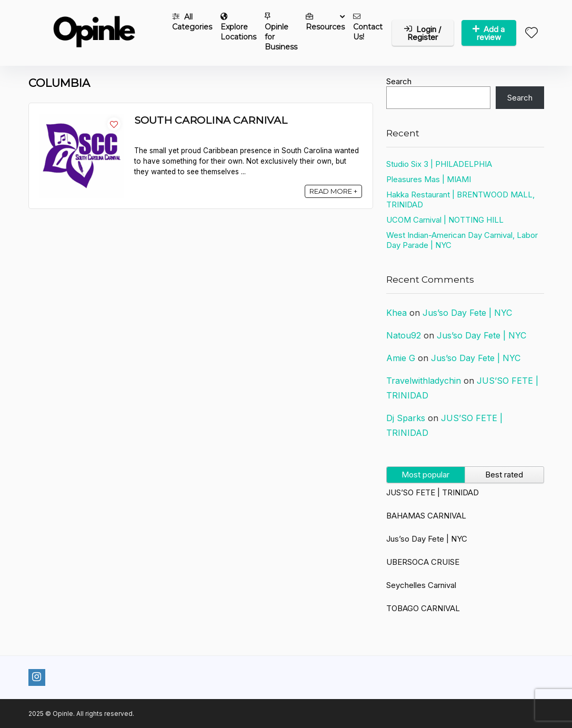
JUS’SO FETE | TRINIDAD (433, 492)
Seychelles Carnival (421, 585)
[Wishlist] (531, 33)
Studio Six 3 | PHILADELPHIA (439, 164)
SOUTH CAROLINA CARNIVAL (211, 120)
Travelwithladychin (424, 381)
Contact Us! (368, 27)
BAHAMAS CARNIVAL (426, 516)
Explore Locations (238, 27)
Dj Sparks (406, 418)
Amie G (401, 358)
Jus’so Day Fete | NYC (467, 313)
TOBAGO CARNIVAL (423, 608)
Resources (325, 22)
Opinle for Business (281, 32)
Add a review (489, 33)
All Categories (192, 22)
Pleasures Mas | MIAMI (429, 179)
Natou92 (404, 335)
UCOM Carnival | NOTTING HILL (445, 220)
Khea (397, 313)
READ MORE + (333, 191)
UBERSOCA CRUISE (423, 562)
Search (399, 81)
